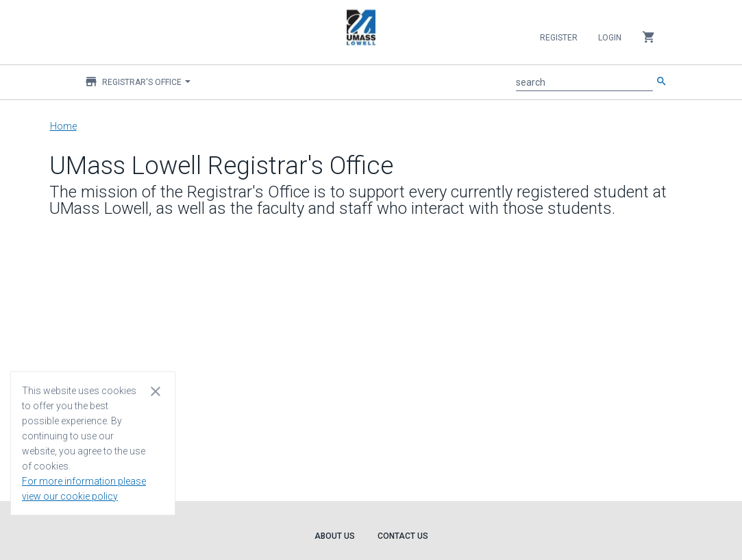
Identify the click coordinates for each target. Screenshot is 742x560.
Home (63, 126)
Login (610, 38)
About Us (335, 536)
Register (559, 38)
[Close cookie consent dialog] (156, 391)
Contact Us (403, 536)
